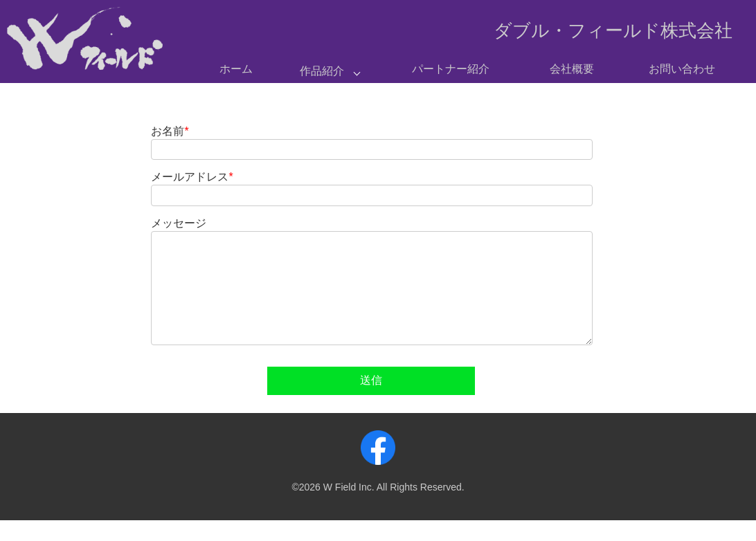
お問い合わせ (682, 69)
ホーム (236, 69)
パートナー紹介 (451, 69)
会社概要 (572, 69)
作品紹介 (322, 71)
